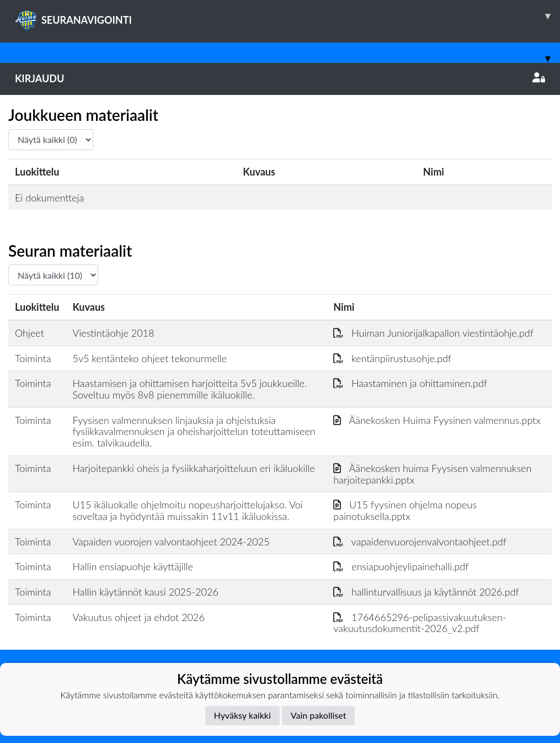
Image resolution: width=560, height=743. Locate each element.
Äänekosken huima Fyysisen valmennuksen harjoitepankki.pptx (432, 474)
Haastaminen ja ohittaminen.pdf (410, 383)
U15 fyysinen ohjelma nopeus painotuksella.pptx (405, 510)
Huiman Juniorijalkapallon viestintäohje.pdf (433, 333)
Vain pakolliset (319, 715)
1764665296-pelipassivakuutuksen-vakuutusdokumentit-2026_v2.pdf (420, 623)
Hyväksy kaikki (242, 715)
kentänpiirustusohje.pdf (392, 358)
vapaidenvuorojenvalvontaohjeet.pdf (420, 542)
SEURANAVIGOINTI (287, 16)
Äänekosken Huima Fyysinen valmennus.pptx (437, 420)
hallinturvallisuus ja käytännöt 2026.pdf (426, 592)
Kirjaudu (280, 78)
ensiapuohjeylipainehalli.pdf (401, 566)
